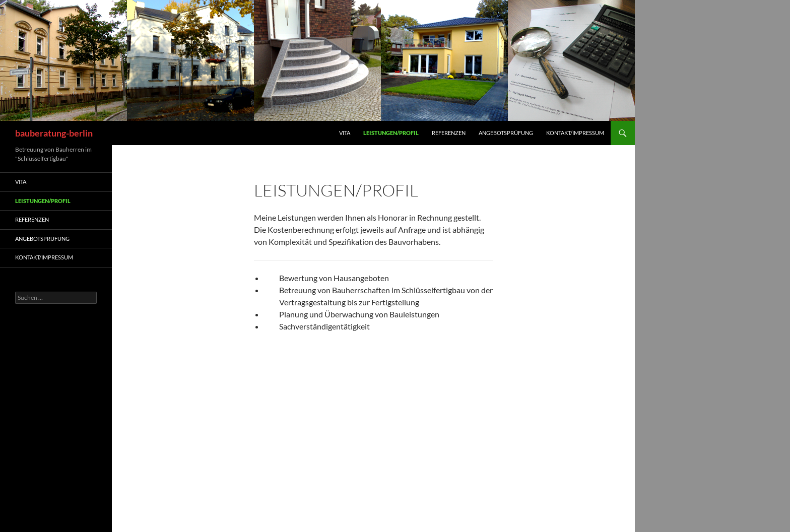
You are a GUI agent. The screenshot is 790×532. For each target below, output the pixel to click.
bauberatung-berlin (54, 133)
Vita (345, 133)
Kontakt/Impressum (575, 133)
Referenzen (449, 133)
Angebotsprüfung (506, 133)
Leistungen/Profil (391, 133)
